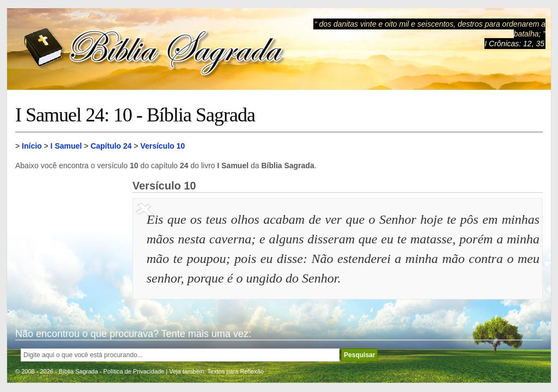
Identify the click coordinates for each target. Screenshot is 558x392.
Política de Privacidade (134, 371)
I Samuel (66, 146)
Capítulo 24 (111, 146)
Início (32, 146)
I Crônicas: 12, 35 (514, 44)
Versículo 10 (163, 146)
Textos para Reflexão (236, 371)
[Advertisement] (70, 234)
